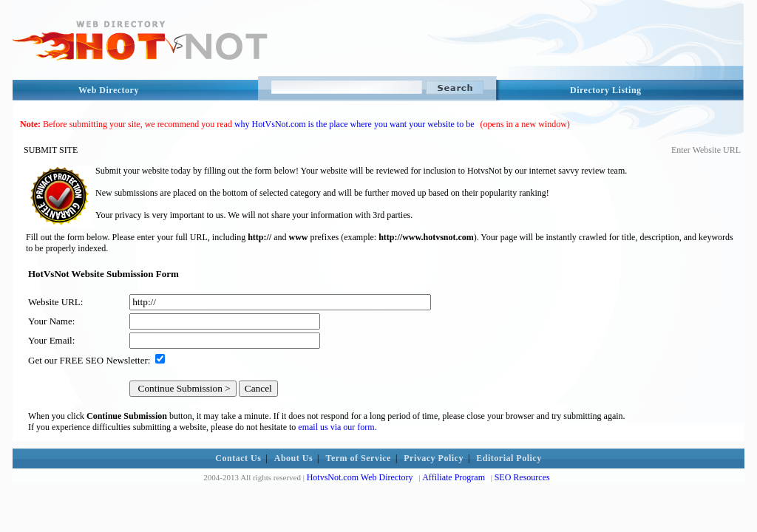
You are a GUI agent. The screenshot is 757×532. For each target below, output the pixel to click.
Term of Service (359, 458)
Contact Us (238, 458)
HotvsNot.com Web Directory (360, 477)
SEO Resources (522, 477)
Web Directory (109, 90)
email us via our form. (337, 427)
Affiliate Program (454, 477)
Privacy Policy (434, 458)
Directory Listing (606, 90)
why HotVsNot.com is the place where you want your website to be (354, 124)
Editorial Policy (509, 458)
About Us (293, 458)
